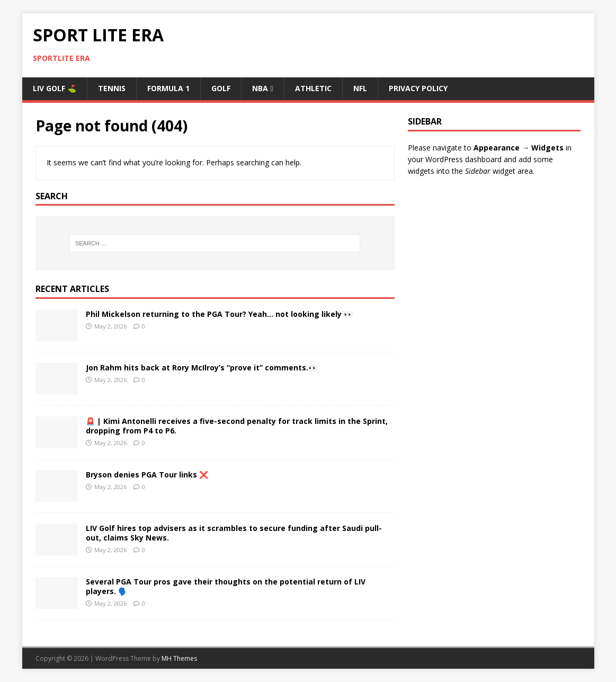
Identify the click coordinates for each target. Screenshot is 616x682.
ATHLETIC (313, 88)
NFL (360, 88)
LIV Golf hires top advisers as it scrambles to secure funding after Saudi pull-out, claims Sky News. (234, 533)
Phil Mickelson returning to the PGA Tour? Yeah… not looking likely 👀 (219, 314)
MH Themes (179, 658)
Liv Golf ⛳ (55, 88)
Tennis (112, 88)
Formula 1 (168, 88)
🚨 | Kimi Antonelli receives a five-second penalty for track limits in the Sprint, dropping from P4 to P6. (237, 426)
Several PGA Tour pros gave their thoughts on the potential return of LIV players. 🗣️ (226, 586)
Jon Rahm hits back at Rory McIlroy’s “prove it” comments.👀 (202, 367)
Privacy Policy (418, 88)
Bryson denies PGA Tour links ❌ (147, 475)
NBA (260, 88)
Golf (221, 88)
